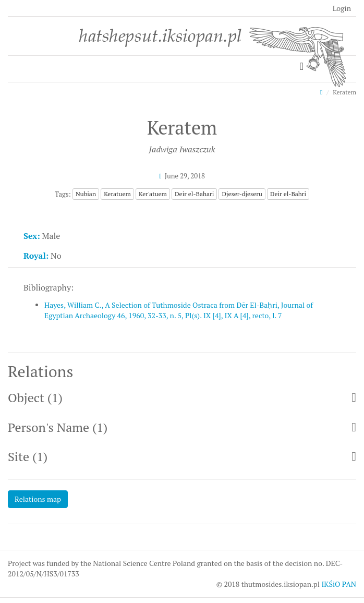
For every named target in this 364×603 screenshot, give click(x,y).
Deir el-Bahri (288, 194)
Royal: (36, 256)
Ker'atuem (153, 194)
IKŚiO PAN (339, 584)
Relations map (38, 499)
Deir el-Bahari (194, 194)
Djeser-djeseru (242, 194)
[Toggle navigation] (302, 67)
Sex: (32, 236)
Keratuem (117, 194)
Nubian (86, 194)
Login (342, 8)
